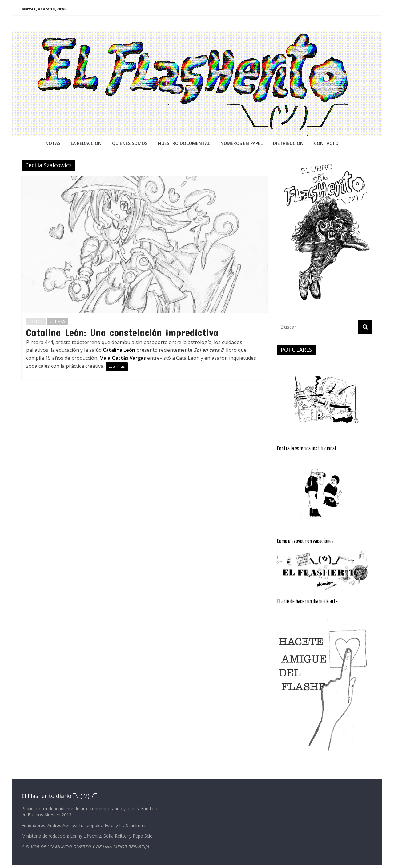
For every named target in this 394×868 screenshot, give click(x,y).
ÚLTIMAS (57, 321)
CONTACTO (326, 143)
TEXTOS (36, 321)
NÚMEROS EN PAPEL (241, 143)
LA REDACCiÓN (86, 143)
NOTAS (53, 143)
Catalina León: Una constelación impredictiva (122, 332)
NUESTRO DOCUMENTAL (184, 143)
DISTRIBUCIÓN (288, 143)
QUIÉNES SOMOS (130, 143)
